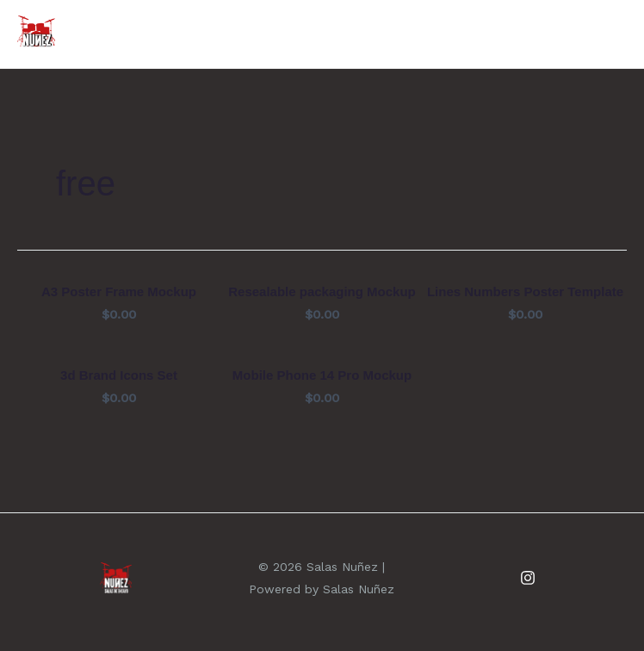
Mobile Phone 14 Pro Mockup (322, 375)
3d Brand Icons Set (119, 375)
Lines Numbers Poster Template (525, 291)
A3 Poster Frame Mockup (119, 291)
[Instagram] (528, 578)
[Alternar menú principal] (605, 34)
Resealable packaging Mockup (322, 291)
